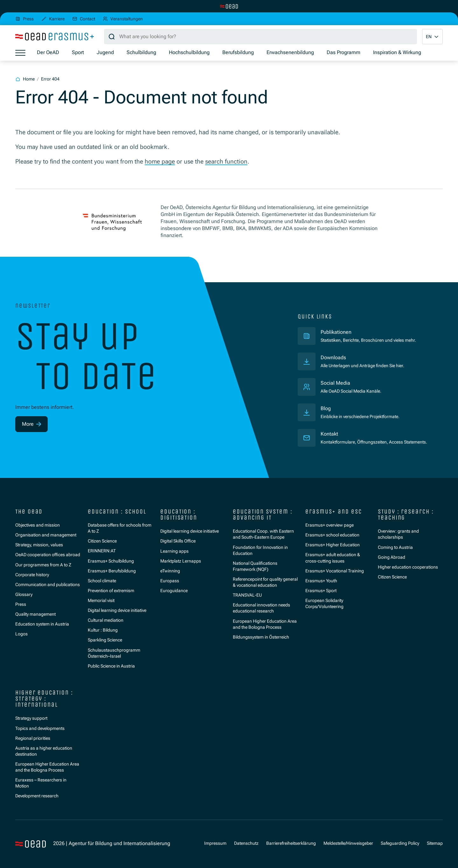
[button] (432, 37)
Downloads (333, 358)
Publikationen (362, 332)
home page (160, 161)
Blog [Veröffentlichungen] (326, 409)
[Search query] (260, 37)
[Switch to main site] (229, 6)
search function (226, 161)
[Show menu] (20, 53)
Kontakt (329, 434)
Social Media (335, 383)
